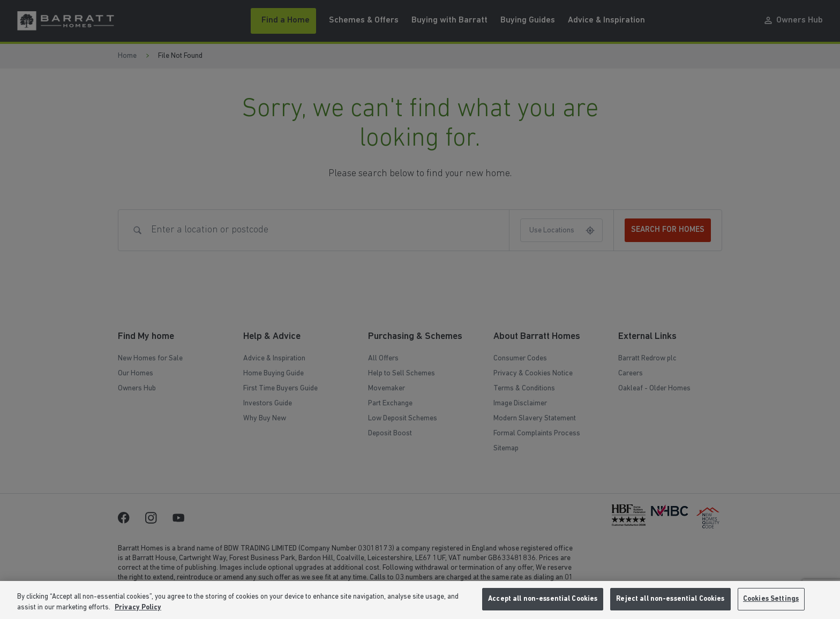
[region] (420, 600)
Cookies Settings (771, 599)
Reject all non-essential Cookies (670, 599)
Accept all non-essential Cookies (543, 599)
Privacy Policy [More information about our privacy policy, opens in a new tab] (138, 607)
